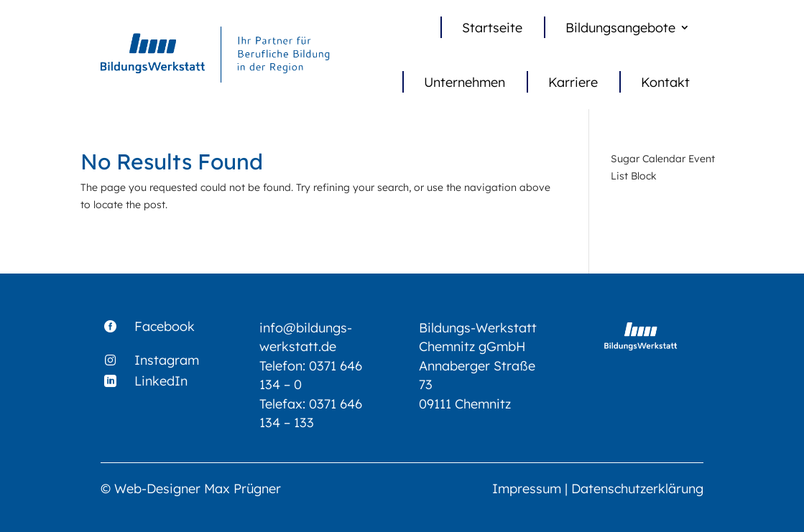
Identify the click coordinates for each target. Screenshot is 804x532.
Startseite (492, 27)
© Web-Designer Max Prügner (191, 488)
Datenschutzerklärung (637, 488)
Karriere (573, 82)
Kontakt (665, 82)
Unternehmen (465, 82)
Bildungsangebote (620, 27)
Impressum (527, 488)
